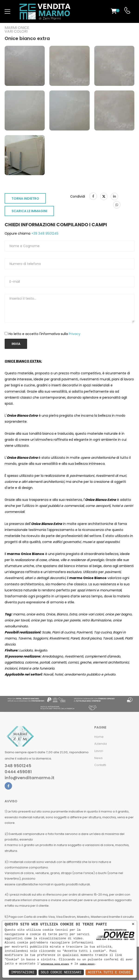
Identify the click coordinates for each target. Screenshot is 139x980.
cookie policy (87, 964)
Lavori (99, 751)
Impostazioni (23, 972)
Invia (16, 344)
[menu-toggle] (7, 12)
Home (99, 737)
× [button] (133, 924)
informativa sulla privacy (55, 964)
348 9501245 (18, 766)
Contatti (100, 765)
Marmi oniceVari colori (17, 30)
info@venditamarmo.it (30, 778)
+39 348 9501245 (44, 233)
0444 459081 (18, 772)
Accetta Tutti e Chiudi (109, 972)
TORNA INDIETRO (25, 198)
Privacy (75, 334)
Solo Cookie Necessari (61, 972)
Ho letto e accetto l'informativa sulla (44, 334)
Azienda (101, 744)
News (98, 758)
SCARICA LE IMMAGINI (29, 211)
